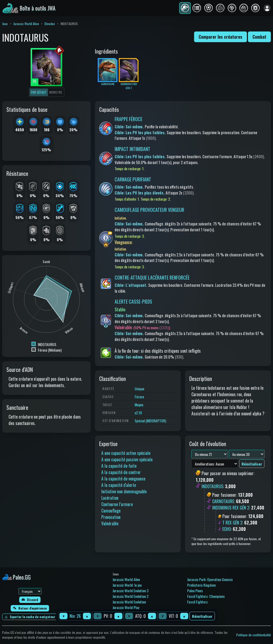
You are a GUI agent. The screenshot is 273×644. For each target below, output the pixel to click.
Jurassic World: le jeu (127, 585)
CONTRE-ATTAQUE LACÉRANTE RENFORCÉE (152, 277)
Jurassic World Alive (26, 24)
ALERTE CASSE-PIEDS (133, 301)
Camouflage (111, 511)
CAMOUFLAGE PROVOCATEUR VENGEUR (149, 210)
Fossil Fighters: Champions (206, 596)
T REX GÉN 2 (232, 523)
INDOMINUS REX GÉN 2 (231, 508)
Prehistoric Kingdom (201, 585)
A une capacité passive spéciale (127, 459)
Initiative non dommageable (124, 491)
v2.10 (138, 413)
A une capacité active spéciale (126, 453)
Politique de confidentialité (254, 635)
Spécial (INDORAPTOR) (150, 421)
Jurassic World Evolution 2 (131, 596)
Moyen (139, 405)
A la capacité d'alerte (119, 485)
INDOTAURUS (212, 486)
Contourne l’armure (117, 504)
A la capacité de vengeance (123, 479)
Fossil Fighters (197, 602)
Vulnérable (110, 523)
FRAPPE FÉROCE (129, 119)
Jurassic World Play (126, 607)
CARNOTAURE (223, 501)
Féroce (139, 397)
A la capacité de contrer (121, 472)
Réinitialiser (202, 616)
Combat (259, 37)
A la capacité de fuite (119, 466)
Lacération (110, 498)
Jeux (5, 24)
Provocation (111, 517)
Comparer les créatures (220, 37)
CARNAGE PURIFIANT (133, 179)
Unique (139, 389)
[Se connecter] (267, 8)
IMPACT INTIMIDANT (133, 149)
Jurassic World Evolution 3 (131, 591)
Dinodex (50, 24)
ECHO (227, 529)
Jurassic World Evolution (129, 602)
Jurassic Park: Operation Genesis (210, 579)
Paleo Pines (195, 591)
